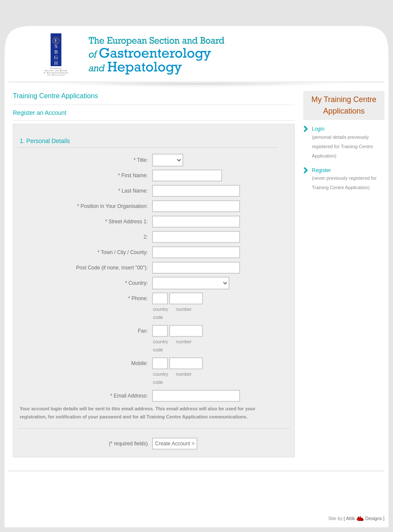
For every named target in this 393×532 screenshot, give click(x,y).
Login (318, 129)
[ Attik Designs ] (364, 518)
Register (321, 170)
